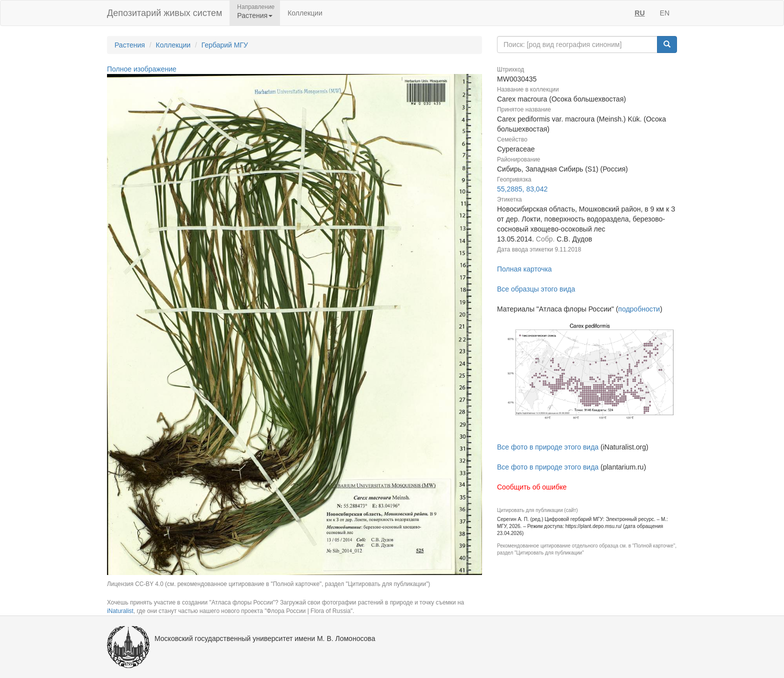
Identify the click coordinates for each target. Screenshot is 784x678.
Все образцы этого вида (536, 289)
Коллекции (305, 13)
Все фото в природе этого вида (548, 447)
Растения (130, 45)
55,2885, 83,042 (522, 189)
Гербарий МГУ (225, 45)
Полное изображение (142, 69)
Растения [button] (255, 15)
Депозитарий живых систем (164, 13)
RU (639, 13)
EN (665, 13)
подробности (639, 309)
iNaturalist (120, 611)
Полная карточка (524, 269)
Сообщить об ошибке (532, 487)
